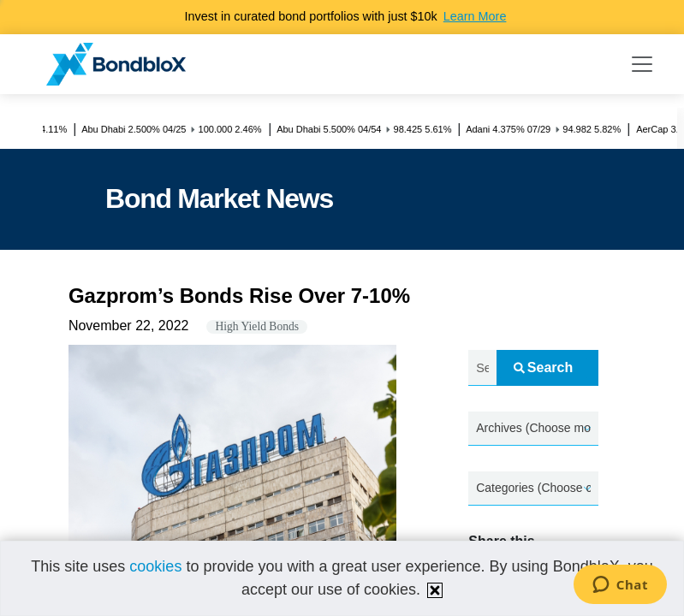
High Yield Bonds (257, 326)
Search (543, 367)
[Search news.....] (482, 368)
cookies (155, 566)
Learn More (475, 16)
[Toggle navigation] (642, 64)
